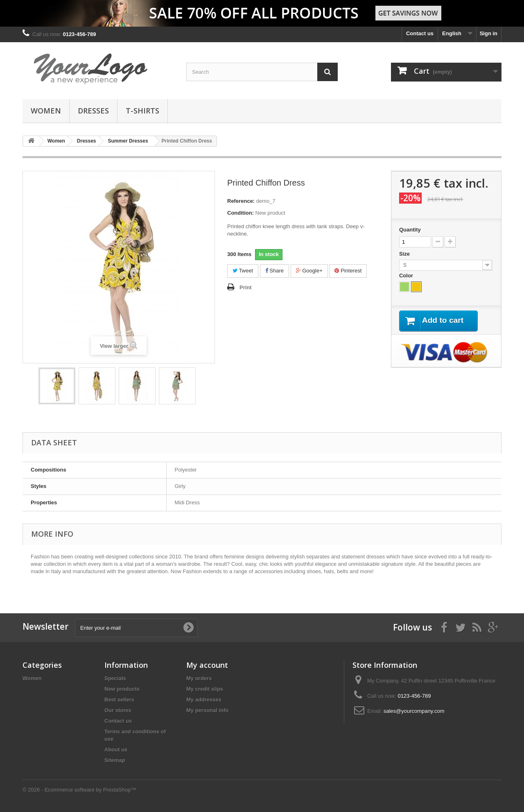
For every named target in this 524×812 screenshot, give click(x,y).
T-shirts (142, 111)
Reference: (241, 201)
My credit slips (205, 689)
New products (122, 689)
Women (46, 111)
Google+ (309, 271)
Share (274, 271)
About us (116, 750)
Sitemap (115, 760)
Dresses (93, 111)
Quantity (410, 230)
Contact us (420, 33)
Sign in (489, 33)
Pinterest (348, 271)
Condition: (241, 213)
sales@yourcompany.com (414, 711)
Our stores (118, 710)
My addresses (204, 700)
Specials (115, 678)
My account (207, 665)
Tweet (243, 271)
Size (405, 254)
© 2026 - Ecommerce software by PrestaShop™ (79, 790)
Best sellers (119, 700)
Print (246, 287)
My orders (199, 678)
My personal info (207, 710)
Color (407, 276)
